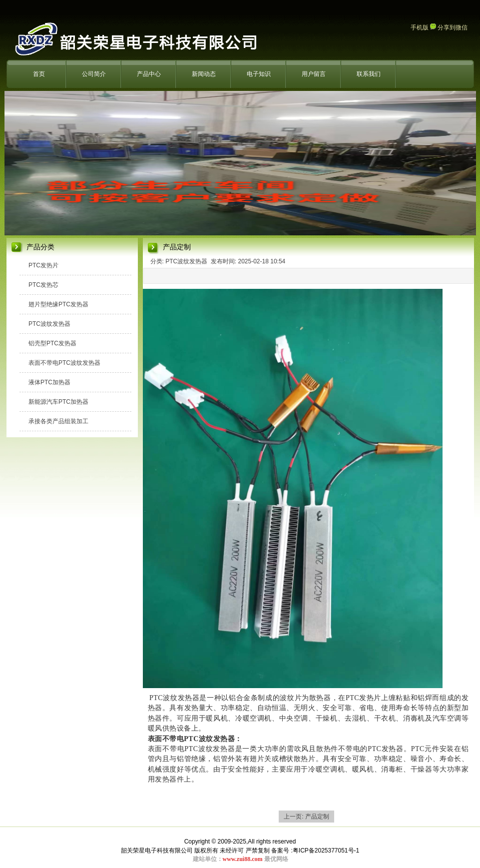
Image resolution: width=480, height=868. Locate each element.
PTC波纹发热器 (49, 324)
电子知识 (259, 74)
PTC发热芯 (43, 285)
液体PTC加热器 (49, 382)
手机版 (420, 27)
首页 (39, 74)
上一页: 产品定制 (306, 817)
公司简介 (94, 74)
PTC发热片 (43, 265)
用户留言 (314, 74)
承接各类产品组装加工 (58, 421)
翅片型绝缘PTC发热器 (58, 304)
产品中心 (149, 74)
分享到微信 (449, 27)
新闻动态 (204, 74)
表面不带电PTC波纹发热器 (64, 363)
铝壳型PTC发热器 (52, 343)
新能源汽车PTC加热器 (58, 402)
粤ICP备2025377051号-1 (326, 851)
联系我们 (369, 74)
